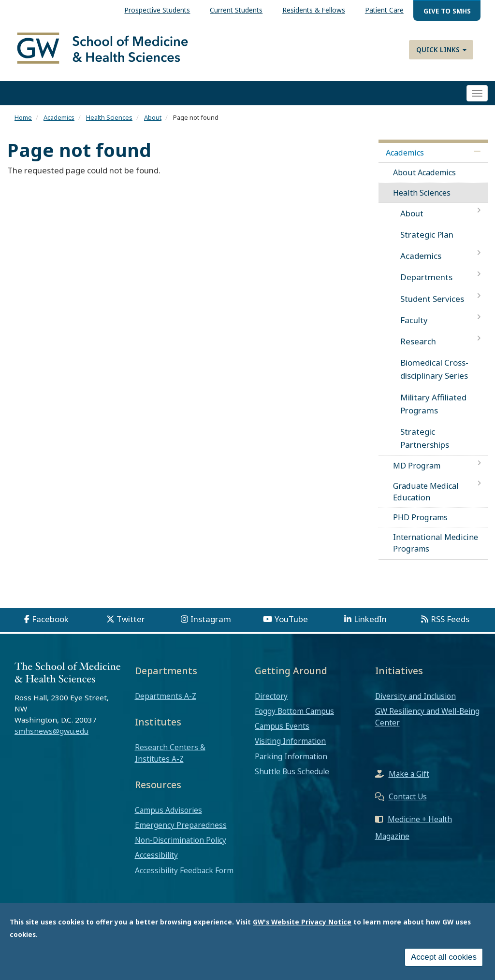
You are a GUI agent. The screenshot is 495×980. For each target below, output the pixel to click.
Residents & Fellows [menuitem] (314, 10)
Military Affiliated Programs (433, 404)
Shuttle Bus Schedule (292, 771)
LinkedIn (370, 619)
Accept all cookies (444, 960)
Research (418, 341)
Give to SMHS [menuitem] (447, 11)
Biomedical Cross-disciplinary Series (434, 369)
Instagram (211, 619)
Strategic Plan (427, 234)
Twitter (131, 619)
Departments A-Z (166, 696)
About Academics (424, 172)
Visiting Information (290, 741)
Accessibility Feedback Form (184, 870)
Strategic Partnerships (425, 438)
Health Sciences (109, 117)
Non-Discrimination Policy (181, 840)
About (153, 117)
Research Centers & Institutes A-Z (170, 753)
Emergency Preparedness (181, 825)
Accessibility (156, 855)
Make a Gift (409, 774)
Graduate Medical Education (426, 492)
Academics (59, 117)
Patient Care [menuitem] (384, 10)
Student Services (432, 299)
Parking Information (291, 756)
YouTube (291, 619)
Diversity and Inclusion (415, 696)
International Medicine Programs (436, 543)
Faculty (414, 320)
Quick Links (441, 50)
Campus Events (282, 726)
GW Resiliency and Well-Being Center (427, 717)
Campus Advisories (168, 810)
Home (23, 117)
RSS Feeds (450, 619)
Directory (271, 696)
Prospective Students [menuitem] (157, 10)
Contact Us (408, 796)
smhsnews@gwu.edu (51, 731)
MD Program (417, 466)
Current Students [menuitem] (236, 10)
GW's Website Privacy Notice (302, 925)
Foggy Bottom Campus (294, 711)
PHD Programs (420, 517)
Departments (426, 277)
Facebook (50, 619)
